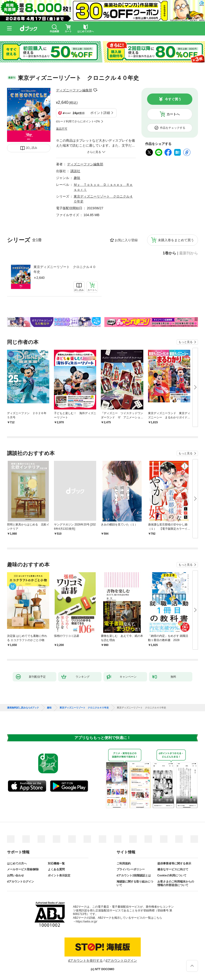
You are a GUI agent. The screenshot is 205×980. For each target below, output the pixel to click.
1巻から (169, 253)
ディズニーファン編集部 (74, 90)
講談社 (75, 171)
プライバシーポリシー (131, 869)
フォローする (95, 90)
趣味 (77, 178)
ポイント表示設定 (59, 875)
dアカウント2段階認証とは (134, 875)
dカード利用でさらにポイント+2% (78, 121)
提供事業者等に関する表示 (174, 863)
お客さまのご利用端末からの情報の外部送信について (176, 883)
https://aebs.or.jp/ (86, 922)
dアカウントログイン (21, 882)
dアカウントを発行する (85, 961)
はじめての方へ (17, 863)
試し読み (32, 148)
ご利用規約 (124, 863)
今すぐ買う (173, 99)
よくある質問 (56, 869)
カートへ (173, 114)
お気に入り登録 (126, 240)
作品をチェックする (173, 128)
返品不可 (62, 129)
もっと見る (186, 342)
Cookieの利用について (172, 875)
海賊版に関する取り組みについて (135, 883)
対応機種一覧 (56, 863)
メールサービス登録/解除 (23, 869)
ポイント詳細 (100, 113)
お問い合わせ (15, 875)
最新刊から (189, 253)
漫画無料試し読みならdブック (23, 708)
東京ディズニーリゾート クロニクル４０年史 (65, 269)
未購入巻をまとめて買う (176, 240)
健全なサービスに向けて (173, 869)
